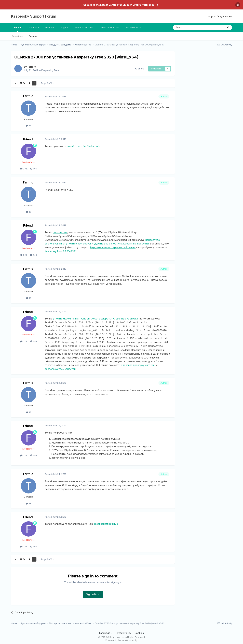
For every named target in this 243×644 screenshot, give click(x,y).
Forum (17, 29)
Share (139, 69)
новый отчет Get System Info (83, 146)
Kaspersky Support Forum (34, 16)
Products (50, 27)
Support (65, 27)
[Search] (190, 27)
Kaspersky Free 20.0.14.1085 (60, 251)
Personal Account (84, 27)
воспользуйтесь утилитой (60, 368)
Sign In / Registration (220, 16)
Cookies (139, 632)
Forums (33, 36)
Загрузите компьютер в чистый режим (113, 247)
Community (33, 27)
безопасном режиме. (106, 523)
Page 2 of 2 (48, 83)
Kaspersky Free (50, 70)
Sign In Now (93, 593)
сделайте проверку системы (138, 364)
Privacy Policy (123, 632)
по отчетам (60, 232)
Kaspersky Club (134, 27)
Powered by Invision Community (122, 639)
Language (106, 632)
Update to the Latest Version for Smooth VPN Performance (119, 5)
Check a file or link (110, 27)
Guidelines (17, 36)
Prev (22, 83)
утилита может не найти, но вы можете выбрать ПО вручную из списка (95, 319)
